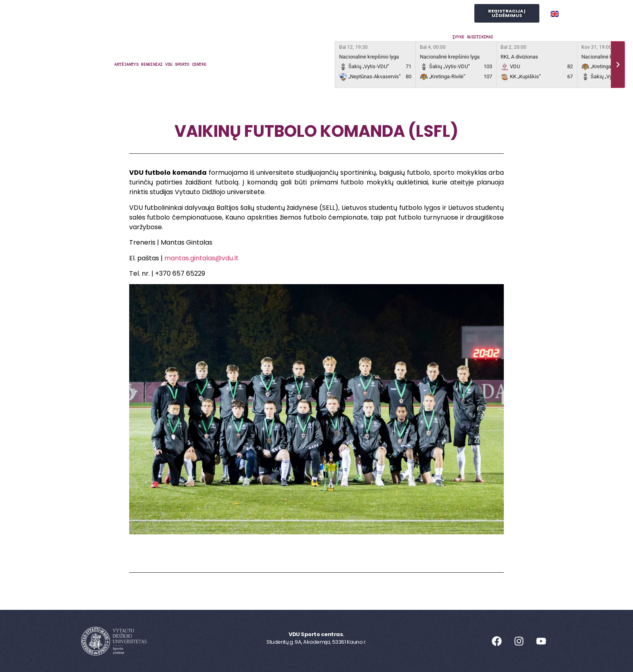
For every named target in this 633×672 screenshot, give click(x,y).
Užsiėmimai (194, 14)
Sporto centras (132, 14)
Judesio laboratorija (357, 14)
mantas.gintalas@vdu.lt (201, 258)
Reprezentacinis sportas (267, 14)
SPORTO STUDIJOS (431, 14)
